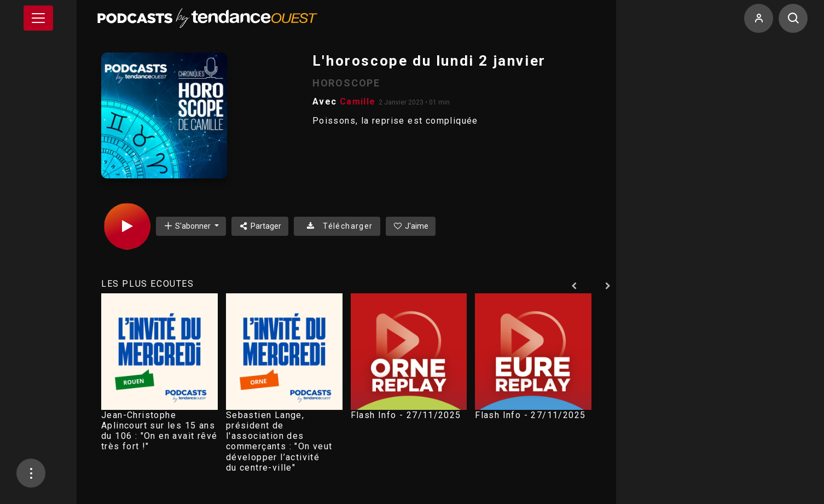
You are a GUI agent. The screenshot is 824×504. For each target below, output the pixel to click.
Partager (260, 226)
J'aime (411, 226)
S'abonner (188, 226)
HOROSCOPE (346, 83)
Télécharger (337, 226)
